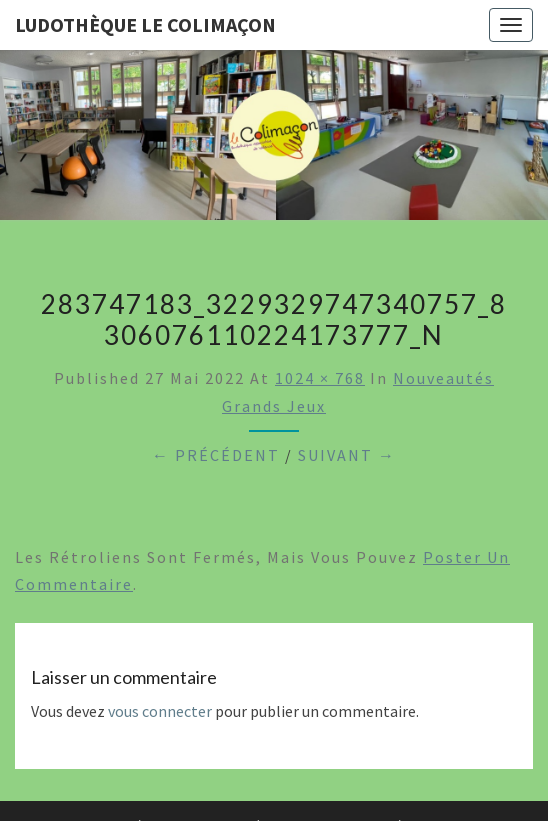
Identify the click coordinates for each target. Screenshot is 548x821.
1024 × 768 (320, 378)
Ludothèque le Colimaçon (145, 24)
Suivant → (347, 455)
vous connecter (160, 711)
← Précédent (216, 455)
